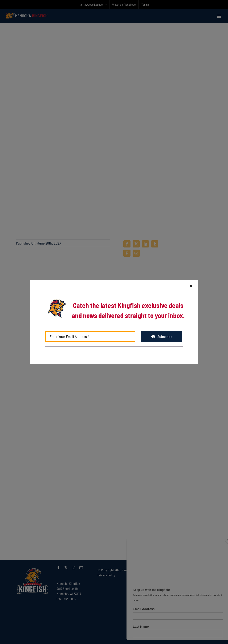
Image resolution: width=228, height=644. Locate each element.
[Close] (191, 286)
